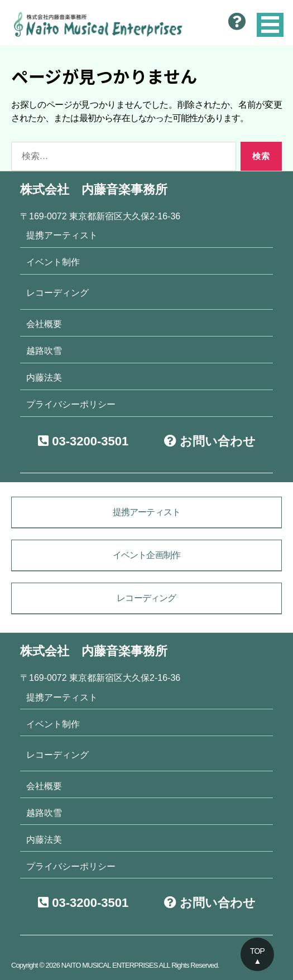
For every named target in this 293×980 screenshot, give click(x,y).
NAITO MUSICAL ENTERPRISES (110, 965)
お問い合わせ (210, 441)
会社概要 (44, 324)
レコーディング (57, 292)
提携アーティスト (62, 235)
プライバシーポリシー (71, 404)
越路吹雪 (44, 350)
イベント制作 (53, 262)
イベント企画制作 (147, 555)
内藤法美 (44, 377)
